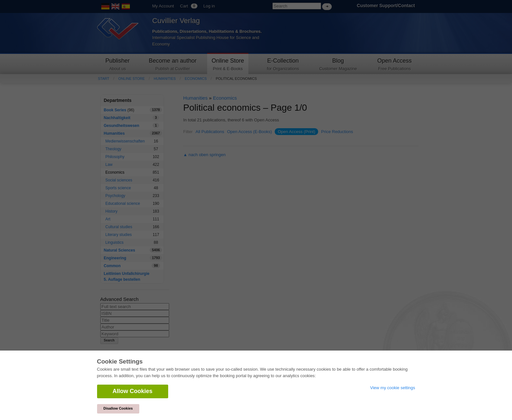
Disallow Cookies (118, 408)
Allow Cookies (133, 391)
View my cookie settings (393, 388)
